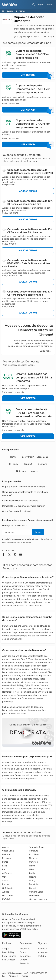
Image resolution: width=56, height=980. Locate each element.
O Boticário (8, 888)
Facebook (42, 948)
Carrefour (34, 862)
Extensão (24, 963)
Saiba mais (46, 351)
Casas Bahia (42, 457)
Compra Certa (36, 892)
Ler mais (49, 37)
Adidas (6, 892)
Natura (32, 877)
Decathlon (34, 884)
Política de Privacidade (23, 542)
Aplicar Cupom (28, 191)
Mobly (32, 880)
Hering (32, 866)
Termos (25, 976)
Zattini (32, 873)
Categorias (25, 956)
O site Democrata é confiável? (17, 511)
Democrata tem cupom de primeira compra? (24, 506)
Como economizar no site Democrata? (21, 501)
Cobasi (32, 888)
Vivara (5, 880)
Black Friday (8, 952)
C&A (4, 877)
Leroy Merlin (28, 457)
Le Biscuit (7, 854)
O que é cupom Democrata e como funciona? (24, 487)
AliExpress (7, 873)
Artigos (6, 948)
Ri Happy (14, 464)
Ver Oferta (28, 398)
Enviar (38, 532)
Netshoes (21, 471)
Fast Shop (34, 854)
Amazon (35, 471)
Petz (4, 869)
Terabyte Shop (36, 847)
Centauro (42, 464)
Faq (4, 976)
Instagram (43, 952)
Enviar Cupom (9, 956)
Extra (5, 866)
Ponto (5, 862)
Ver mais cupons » (38, 899)
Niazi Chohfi (8, 895)
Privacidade (14, 976)
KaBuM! (28, 464)
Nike (31, 869)
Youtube (42, 956)
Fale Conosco (9, 960)
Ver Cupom (37, 75)
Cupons (10, 11)
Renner (14, 457)
